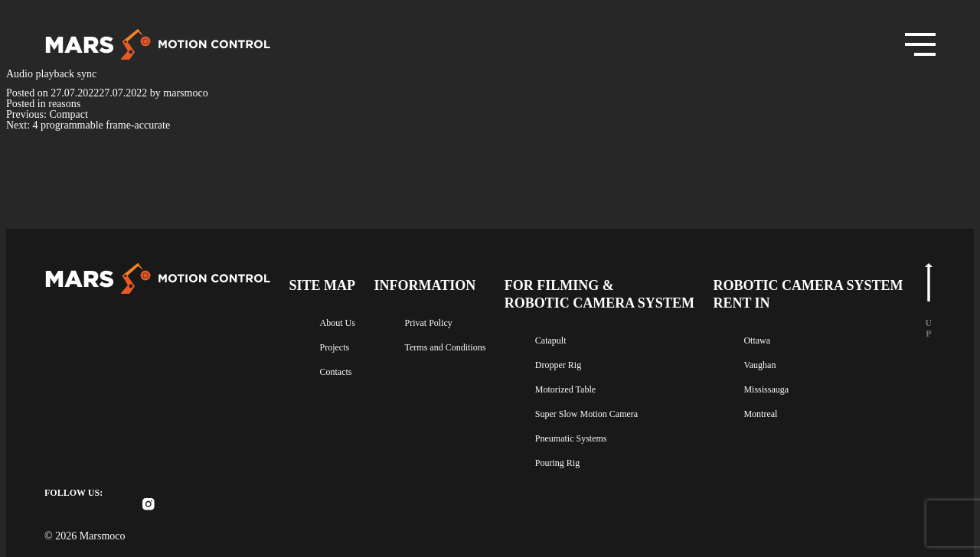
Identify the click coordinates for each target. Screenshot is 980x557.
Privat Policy (434, 319)
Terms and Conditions (455, 344)
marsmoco (206, 93)
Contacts (339, 370)
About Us (338, 319)
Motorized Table (587, 387)
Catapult (571, 337)
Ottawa (769, 337)
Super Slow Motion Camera (611, 412)
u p (929, 296)
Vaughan (771, 362)
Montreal (772, 412)
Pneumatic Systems (593, 438)
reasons (75, 104)
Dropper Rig (577, 362)
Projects (336, 344)
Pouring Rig (576, 463)
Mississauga (779, 387)
